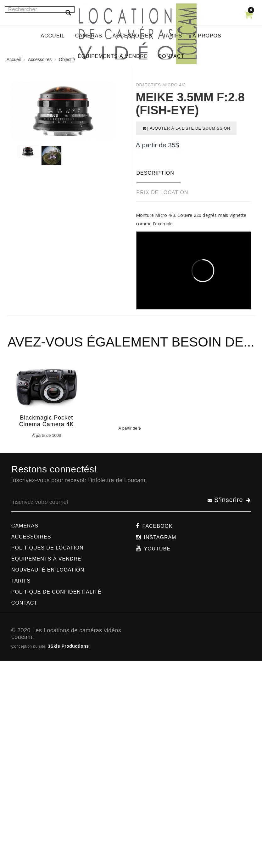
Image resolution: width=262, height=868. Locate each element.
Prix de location (162, 192)
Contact (24, 603)
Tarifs (21, 581)
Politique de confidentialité (56, 592)
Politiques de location (47, 548)
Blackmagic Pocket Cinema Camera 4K (47, 421)
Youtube (157, 549)
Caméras (25, 526)
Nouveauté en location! (49, 570)
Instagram (160, 537)
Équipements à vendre (46, 559)
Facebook (158, 526)
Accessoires (31, 537)
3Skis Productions (68, 646)
